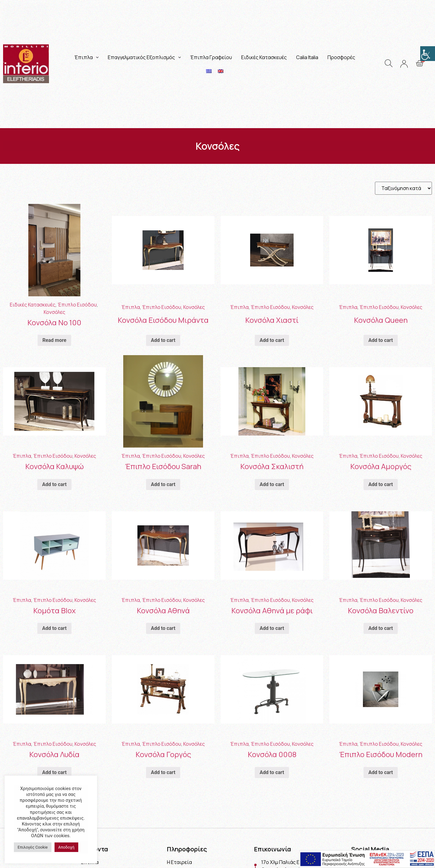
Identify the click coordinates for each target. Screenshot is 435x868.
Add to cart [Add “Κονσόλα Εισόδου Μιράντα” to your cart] (163, 340)
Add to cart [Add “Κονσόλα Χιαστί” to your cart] (272, 340)
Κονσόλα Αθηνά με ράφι (272, 610)
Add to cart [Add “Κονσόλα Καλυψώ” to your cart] (55, 484)
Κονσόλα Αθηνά (163, 610)
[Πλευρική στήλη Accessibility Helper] (428, 54)
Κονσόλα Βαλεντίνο (381, 610)
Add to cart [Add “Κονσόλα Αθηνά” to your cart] (163, 628)
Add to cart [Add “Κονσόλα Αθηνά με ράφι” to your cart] (272, 628)
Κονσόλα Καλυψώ (55, 466)
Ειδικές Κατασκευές (264, 57)
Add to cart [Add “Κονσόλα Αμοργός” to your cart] (381, 484)
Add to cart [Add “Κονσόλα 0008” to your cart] (272, 772)
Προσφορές (341, 57)
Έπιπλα (86, 57)
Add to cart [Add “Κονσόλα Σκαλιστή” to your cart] (272, 484)
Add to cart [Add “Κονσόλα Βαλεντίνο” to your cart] (381, 628)
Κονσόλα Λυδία (54, 754)
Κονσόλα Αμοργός (381, 466)
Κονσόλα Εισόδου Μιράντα (163, 320)
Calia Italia (307, 57)
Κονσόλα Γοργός (163, 754)
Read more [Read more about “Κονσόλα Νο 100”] (55, 340)
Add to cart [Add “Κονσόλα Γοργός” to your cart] (163, 772)
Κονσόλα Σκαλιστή (272, 466)
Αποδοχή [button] (66, 847)
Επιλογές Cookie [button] (33, 847)
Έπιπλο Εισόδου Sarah (163, 466)
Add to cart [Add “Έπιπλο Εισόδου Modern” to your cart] (381, 772)
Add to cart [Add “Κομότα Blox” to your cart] (55, 628)
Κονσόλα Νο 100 (54, 322)
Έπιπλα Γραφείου (211, 57)
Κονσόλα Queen (381, 320)
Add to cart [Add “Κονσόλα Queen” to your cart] (381, 340)
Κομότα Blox (55, 610)
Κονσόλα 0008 (272, 754)
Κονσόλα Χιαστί (272, 320)
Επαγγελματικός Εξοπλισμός (144, 57)
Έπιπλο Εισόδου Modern (381, 754)
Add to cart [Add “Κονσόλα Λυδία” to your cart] (55, 772)
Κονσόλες (55, 312)
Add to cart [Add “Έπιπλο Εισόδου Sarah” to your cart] (163, 484)
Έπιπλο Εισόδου (77, 305)
